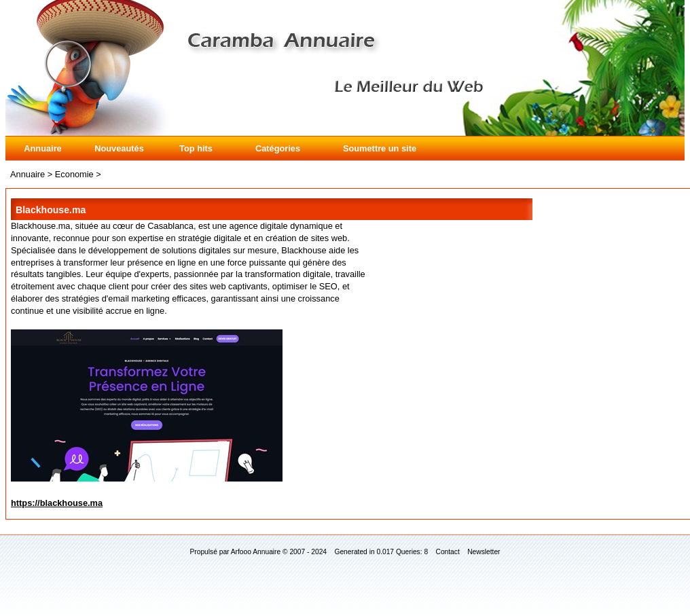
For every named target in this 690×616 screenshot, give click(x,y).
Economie (74, 174)
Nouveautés (119, 148)
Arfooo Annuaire (256, 552)
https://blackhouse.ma (57, 503)
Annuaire (42, 148)
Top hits (196, 148)
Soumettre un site (380, 148)
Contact (448, 552)
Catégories (278, 148)
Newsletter (484, 552)
